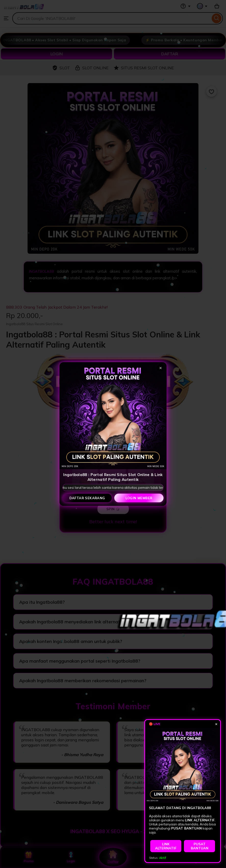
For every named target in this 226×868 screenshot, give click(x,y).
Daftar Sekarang (87, 498)
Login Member (139, 498)
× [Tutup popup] (161, 368)
